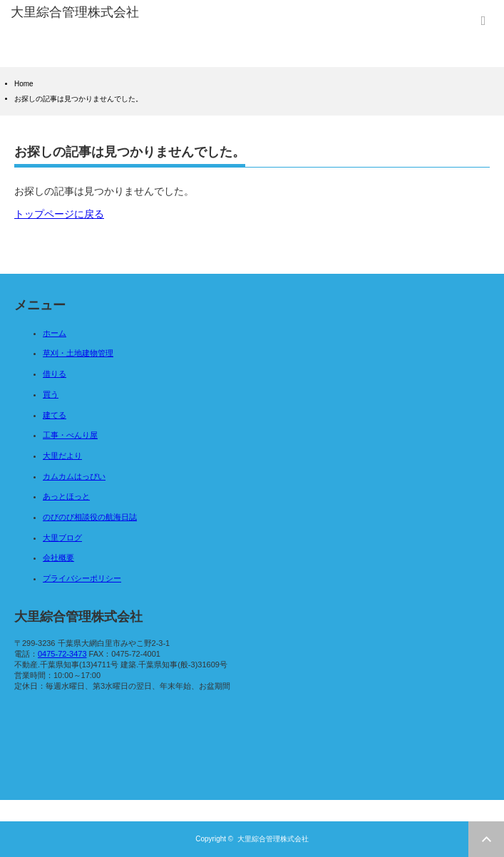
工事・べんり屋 (70, 435)
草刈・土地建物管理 (78, 353)
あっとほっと (66, 496)
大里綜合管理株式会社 (273, 839)
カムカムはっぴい (74, 476)
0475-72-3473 (62, 654)
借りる (55, 374)
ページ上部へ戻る (486, 839)
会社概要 (58, 558)
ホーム (55, 333)
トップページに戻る (59, 214)
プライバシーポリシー (82, 578)
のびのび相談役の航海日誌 (90, 517)
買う (51, 394)
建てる (55, 415)
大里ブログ (62, 538)
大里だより (62, 456)
